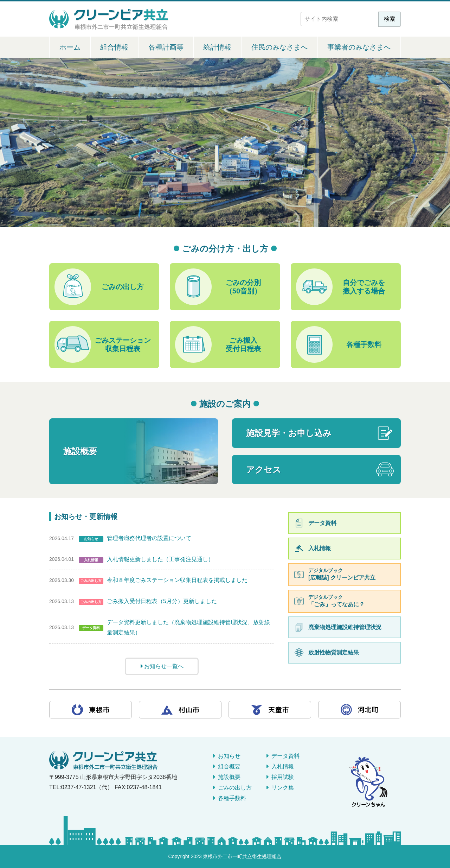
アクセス (264, 470)
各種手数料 (339, 344)
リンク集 (283, 788)
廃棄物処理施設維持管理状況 (345, 627)
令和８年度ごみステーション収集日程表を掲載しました (177, 580)
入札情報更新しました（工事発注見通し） (160, 559)
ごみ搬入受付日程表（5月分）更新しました (162, 601)
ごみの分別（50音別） (218, 287)
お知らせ (229, 756)
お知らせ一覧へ (162, 666)
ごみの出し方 (99, 287)
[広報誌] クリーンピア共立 (352, 574)
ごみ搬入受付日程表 (218, 344)
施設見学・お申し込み (289, 433)
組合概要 (229, 766)
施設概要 (80, 451)
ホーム (70, 47)
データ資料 (322, 523)
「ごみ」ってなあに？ (352, 601)
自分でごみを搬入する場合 (341, 287)
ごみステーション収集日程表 (103, 344)
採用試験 (283, 777)
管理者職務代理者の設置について (149, 538)
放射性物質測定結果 (334, 652)
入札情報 (320, 548)
